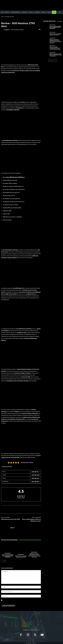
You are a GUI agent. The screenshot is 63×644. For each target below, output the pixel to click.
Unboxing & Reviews (9, 17)
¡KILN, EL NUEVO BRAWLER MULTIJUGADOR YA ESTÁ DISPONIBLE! (8, 556)
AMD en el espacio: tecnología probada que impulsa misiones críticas (55, 48)
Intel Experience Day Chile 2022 (11, 519)
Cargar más (52, 60)
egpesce (8, 30)
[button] (60, 12)
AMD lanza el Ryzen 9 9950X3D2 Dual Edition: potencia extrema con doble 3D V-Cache (34, 555)
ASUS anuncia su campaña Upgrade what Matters (21, 557)
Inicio (2, 17)
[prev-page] (2, 561)
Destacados (7, 553)
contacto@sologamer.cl (34, 630)
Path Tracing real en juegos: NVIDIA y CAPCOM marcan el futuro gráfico (56, 55)
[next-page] (5, 561)
